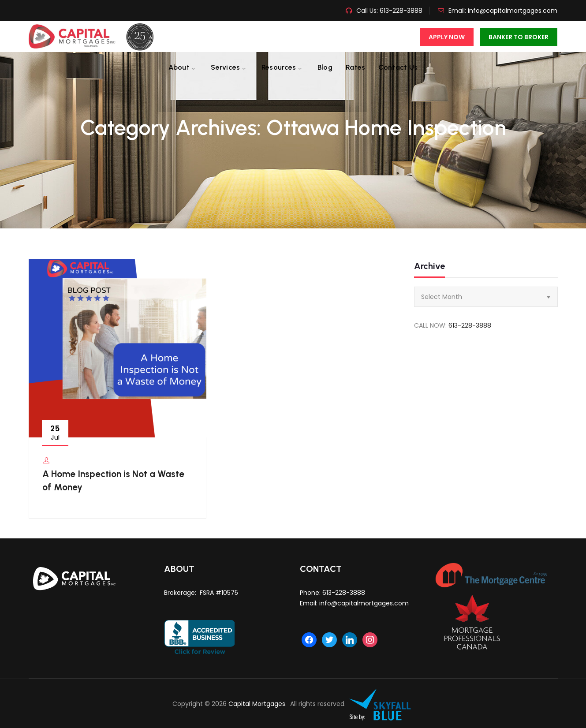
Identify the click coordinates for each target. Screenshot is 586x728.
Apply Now (447, 37)
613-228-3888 (400, 11)
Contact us (398, 67)
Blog (325, 67)
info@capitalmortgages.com (513, 11)
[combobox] (486, 297)
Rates (356, 67)
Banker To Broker (519, 37)
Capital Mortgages (257, 704)
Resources (279, 67)
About (179, 67)
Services (225, 67)
